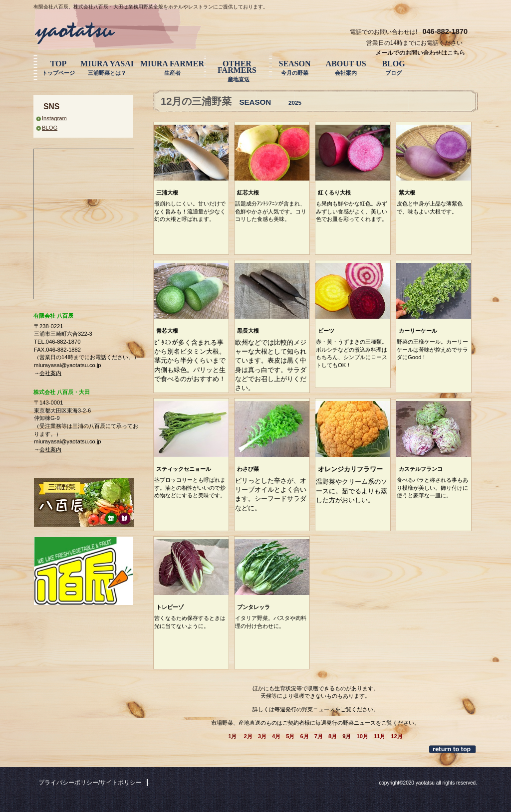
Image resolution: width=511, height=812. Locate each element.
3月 (262, 736)
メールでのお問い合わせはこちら (420, 53)
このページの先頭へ (453, 749)
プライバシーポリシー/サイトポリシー (90, 783)
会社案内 (50, 373)
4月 (276, 736)
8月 (333, 736)
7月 (319, 736)
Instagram (54, 118)
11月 (380, 736)
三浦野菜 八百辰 (108, 31)
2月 (248, 736)
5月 (290, 736)
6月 (304, 736)
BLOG (50, 128)
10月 (362, 736)
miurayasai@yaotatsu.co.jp (67, 365)
